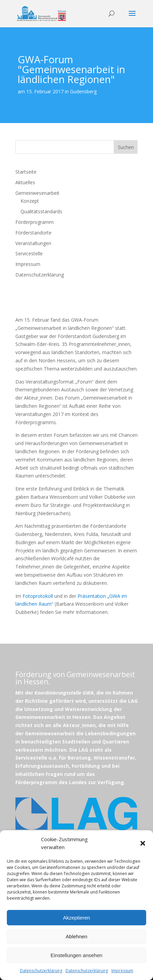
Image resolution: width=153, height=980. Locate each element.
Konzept (30, 201)
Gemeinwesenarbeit (37, 193)
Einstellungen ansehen (76, 955)
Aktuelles (25, 182)
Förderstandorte (33, 233)
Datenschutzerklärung (41, 971)
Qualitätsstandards (41, 211)
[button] (143, 843)
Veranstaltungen (33, 243)
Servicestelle (29, 253)
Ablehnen (76, 936)
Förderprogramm (34, 222)
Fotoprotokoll (38, 596)
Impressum (122, 971)
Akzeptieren (76, 918)
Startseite (26, 172)
